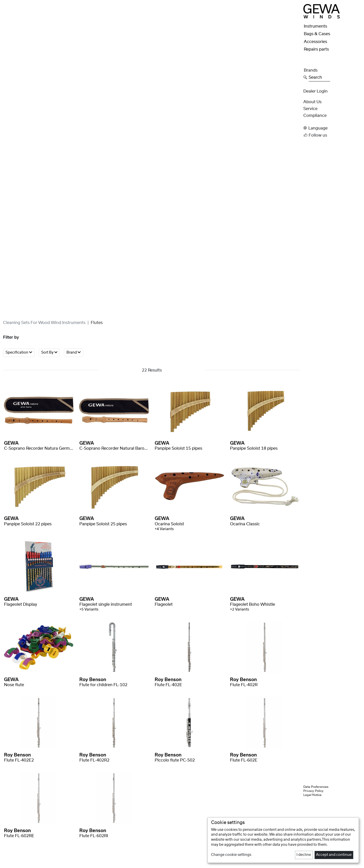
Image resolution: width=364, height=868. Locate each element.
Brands (311, 70)
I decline (304, 855)
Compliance (315, 116)
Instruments (315, 26)
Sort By (49, 352)
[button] (332, 128)
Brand (74, 352)
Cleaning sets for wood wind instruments (44, 323)
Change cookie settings (231, 855)
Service (310, 109)
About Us (312, 102)
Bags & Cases (317, 34)
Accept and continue (334, 855)
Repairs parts (316, 49)
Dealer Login (315, 91)
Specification (19, 352)
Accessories (315, 42)
